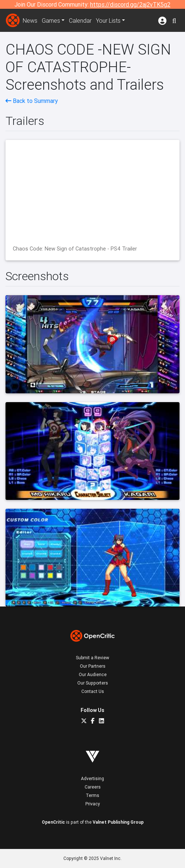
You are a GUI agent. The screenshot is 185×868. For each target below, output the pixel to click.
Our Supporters (93, 683)
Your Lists (108, 21)
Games (51, 21)
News (30, 21)
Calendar (80, 21)
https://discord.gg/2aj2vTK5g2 (130, 4)
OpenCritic (53, 822)
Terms (92, 795)
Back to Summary (32, 101)
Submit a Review (92, 658)
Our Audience (93, 674)
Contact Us (93, 691)
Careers (93, 787)
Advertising (92, 778)
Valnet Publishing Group (118, 822)
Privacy (93, 804)
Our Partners (93, 666)
